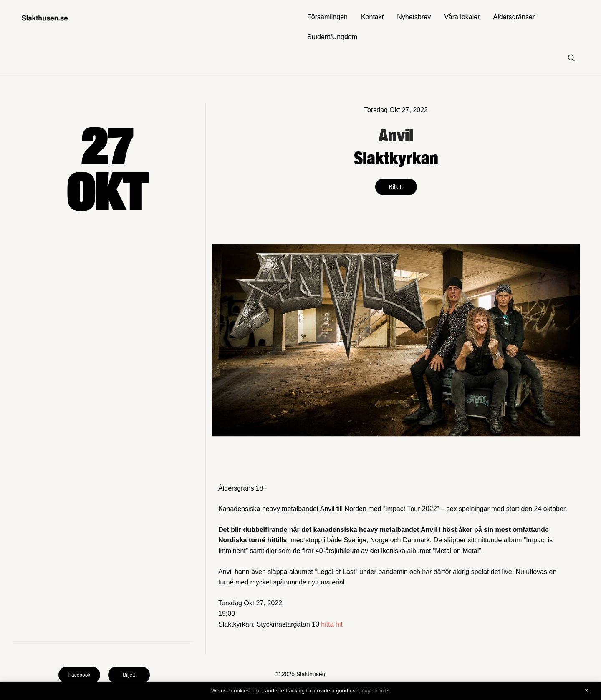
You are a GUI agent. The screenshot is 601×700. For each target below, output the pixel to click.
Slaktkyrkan (396, 157)
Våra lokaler (462, 17)
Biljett (396, 187)
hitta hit (332, 624)
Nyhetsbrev (414, 17)
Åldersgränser (514, 17)
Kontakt (372, 17)
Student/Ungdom (332, 37)
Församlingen (327, 17)
